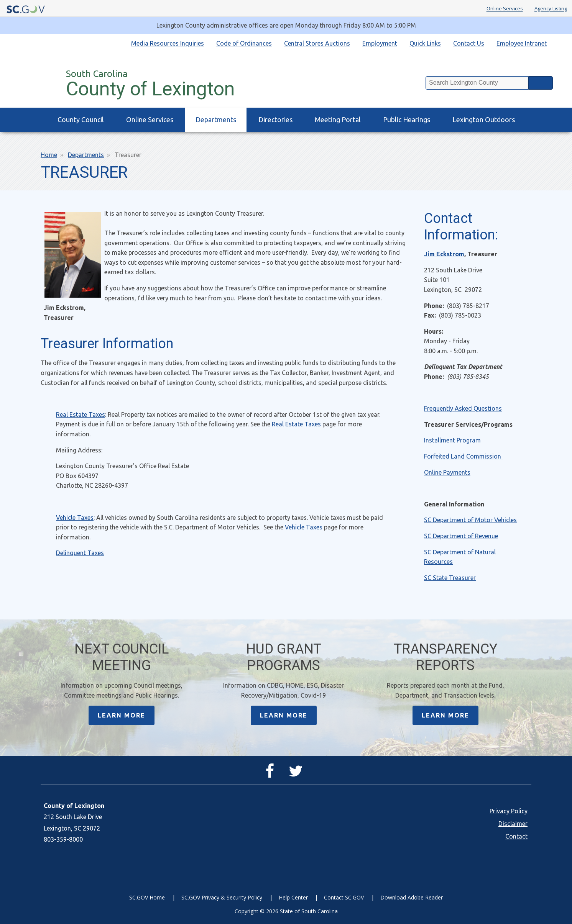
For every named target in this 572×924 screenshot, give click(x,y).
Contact (516, 836)
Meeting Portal (338, 120)
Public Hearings (407, 120)
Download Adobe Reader (412, 897)
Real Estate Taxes (81, 414)
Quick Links (425, 43)
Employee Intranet (522, 43)
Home (49, 155)
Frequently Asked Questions (463, 408)
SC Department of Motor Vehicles (470, 520)
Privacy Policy (509, 811)
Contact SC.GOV (344, 897)
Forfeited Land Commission (463, 456)
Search (541, 83)
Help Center (293, 897)
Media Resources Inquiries (168, 43)
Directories (275, 120)
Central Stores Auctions (317, 43)
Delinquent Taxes (80, 553)
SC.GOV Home (147, 897)
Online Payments (447, 472)
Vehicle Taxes (75, 518)
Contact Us (469, 43)
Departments (216, 120)
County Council (81, 120)
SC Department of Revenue (461, 536)
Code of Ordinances (244, 43)
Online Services (505, 9)
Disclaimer (513, 824)
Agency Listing (551, 9)
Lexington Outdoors (484, 120)
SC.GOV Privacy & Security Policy (222, 897)
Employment (380, 43)
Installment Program (452, 440)
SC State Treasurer (450, 578)
